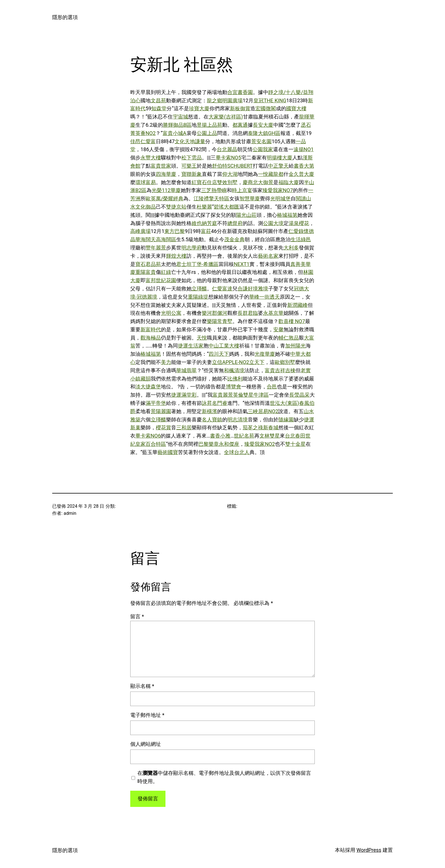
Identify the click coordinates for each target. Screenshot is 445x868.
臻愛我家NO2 (260, 444)
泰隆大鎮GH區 (264, 133)
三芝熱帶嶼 (214, 190)
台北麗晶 (227, 149)
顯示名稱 (142, 686)
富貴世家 (161, 166)
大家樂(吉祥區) (226, 117)
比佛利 (235, 379)
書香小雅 (220, 436)
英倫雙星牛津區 (251, 395)
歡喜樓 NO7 (292, 321)
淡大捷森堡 (148, 387)
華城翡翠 (186, 370)
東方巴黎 (175, 231)
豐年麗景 (156, 248)
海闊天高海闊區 (158, 239)
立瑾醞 (199, 289)
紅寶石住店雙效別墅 (215, 182)
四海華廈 (166, 174)
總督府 (235, 223)
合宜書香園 (240, 92)
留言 (137, 616)
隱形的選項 (65, 17)
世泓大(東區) (284, 403)
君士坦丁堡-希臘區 (197, 264)
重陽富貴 (146, 272)
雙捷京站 (176, 207)
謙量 (200, 141)
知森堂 (159, 108)
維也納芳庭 (204, 223)
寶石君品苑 (148, 264)
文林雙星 (270, 436)
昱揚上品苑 (209, 125)
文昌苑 (158, 100)
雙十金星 (295, 444)
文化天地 (185, 141)
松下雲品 (192, 158)
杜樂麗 (204, 207)
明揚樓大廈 (280, 158)
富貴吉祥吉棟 (280, 370)
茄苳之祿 (253, 427)
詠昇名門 (212, 403)
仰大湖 (230, 174)
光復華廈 (265, 354)
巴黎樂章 (209, 444)
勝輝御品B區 (177, 125)
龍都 (278, 174)
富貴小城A (175, 133)
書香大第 (304, 166)
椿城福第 (287, 215)
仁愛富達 (222, 289)
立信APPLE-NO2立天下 (238, 362)
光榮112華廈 (166, 190)
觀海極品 (151, 338)
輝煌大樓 (176, 256)
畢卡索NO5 (228, 158)
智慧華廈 (250, 198)
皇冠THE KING (270, 100)
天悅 (202, 338)
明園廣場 (232, 100)
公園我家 (263, 149)
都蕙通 (240, 125)
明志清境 (238, 420)
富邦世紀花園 (161, 280)
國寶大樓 (296, 108)
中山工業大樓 (224, 346)
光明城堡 (280, 198)
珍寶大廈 (199, 108)
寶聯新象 (192, 174)
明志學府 (192, 248)
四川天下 (219, 354)
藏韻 (146, 379)
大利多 (291, 248)
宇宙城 (180, 117)
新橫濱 (209, 411)
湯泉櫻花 (299, 223)
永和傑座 (229, 444)
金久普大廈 (301, 174)
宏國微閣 (266, 108)
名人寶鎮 (212, 420)
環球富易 (146, 182)
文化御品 (146, 207)
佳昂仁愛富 (143, 141)
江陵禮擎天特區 (211, 198)
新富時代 (151, 329)
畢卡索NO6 (148, 436)
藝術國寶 (168, 452)
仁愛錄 (296, 231)
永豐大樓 (151, 158)
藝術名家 (268, 256)
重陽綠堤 (198, 297)
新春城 (271, 427)
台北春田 (295, 436)
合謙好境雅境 (253, 289)
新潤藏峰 (297, 305)
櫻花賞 (163, 427)
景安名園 (261, 141)
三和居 (184, 427)
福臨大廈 (289, 182)
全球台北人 (237, 452)
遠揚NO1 (304, 149)
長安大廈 (263, 125)
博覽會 (234, 387)
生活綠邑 (301, 239)
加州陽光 (295, 346)
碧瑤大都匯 (226, 207)
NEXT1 (242, 264)
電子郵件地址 (147, 715)
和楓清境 (234, 370)
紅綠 (166, 272)
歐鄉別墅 (285, 362)
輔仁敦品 (289, 338)
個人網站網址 (146, 744)
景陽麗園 (161, 411)
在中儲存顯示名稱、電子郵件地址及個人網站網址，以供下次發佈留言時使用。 (224, 777)
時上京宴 (242, 190)
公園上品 (207, 133)
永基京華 (273, 313)
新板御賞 (240, 108)
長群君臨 (248, 313)
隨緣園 (286, 420)
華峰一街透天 (265, 297)
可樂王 (189, 166)
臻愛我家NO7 (278, 190)
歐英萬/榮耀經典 (164, 198)
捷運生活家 (191, 346)
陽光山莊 (246, 215)
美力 (166, 362)
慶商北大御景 (258, 182)
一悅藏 (266, 174)
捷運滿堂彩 (184, 395)
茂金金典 (234, 239)
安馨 (278, 329)
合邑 (272, 387)
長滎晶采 (299, 395)
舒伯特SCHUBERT (232, 166)
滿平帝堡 (156, 403)
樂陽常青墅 (220, 321)
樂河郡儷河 (215, 313)
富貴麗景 (223, 395)
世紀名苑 (244, 436)
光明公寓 (171, 313)
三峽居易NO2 (263, 411)
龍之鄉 (215, 100)
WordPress (369, 850)
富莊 (206, 231)
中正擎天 (278, 166)
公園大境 (273, 223)
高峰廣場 (140, 231)
